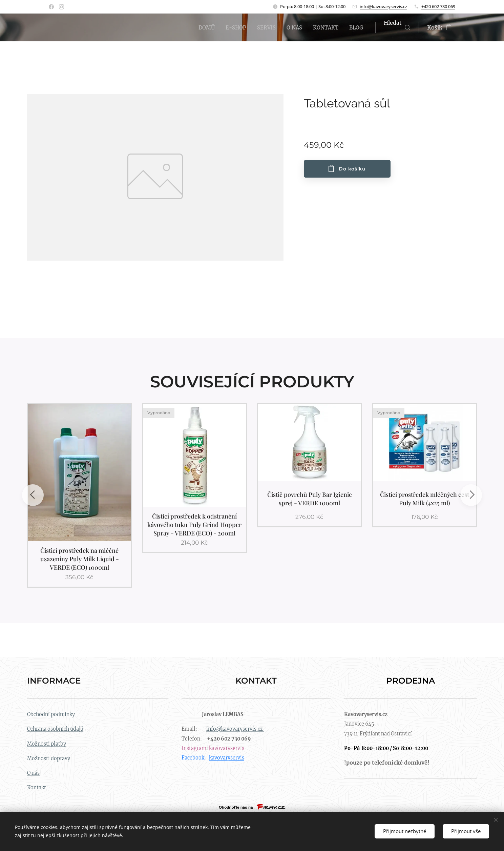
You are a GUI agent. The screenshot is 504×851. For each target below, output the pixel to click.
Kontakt (37, 788)
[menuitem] (200, 27)
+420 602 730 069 (438, 6)
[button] (397, 27)
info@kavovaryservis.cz (383, 6)
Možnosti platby (47, 744)
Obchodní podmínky (51, 714)
